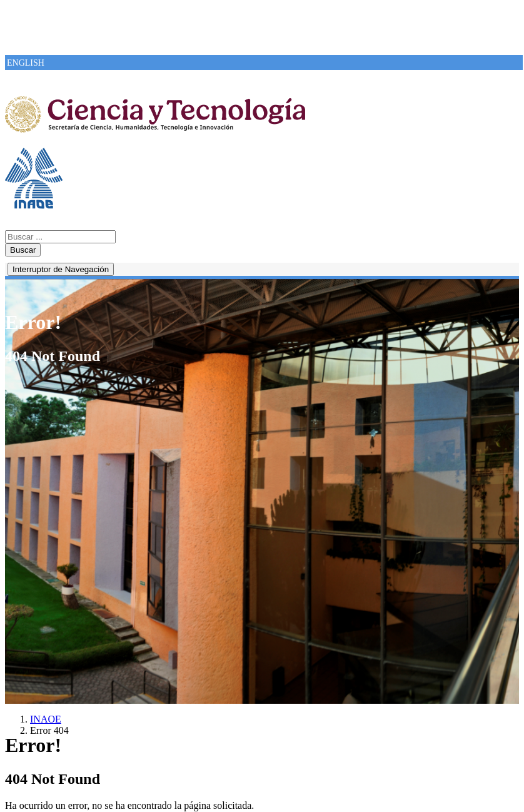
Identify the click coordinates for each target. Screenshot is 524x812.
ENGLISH (26, 63)
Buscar (23, 250)
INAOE (46, 719)
